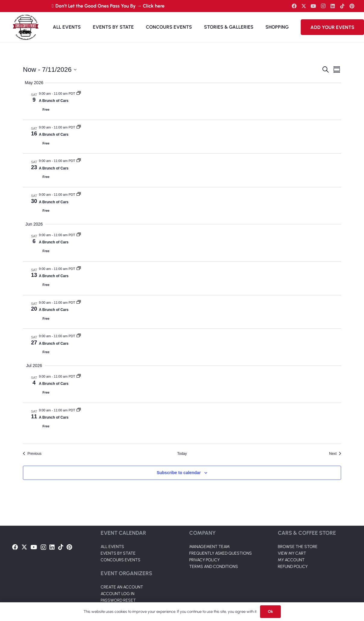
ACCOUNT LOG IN (118, 594)
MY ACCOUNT (291, 560)
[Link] (26, 27)
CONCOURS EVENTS (121, 560)
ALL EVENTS (112, 547)
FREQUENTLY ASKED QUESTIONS (221, 553)
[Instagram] (323, 6)
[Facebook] (294, 6)
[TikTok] (342, 6)
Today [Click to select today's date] (182, 454)
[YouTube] (313, 6)
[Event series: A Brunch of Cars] (79, 93)
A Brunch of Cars (54, 101)
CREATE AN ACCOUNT (122, 587)
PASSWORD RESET (118, 600)
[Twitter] (304, 6)
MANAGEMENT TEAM (209, 547)
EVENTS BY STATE (118, 553)
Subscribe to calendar (179, 473)
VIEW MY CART (292, 553)
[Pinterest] (352, 6)
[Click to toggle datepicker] (50, 70)
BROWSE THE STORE (298, 547)
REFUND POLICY (293, 567)
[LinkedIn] (333, 6)
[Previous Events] (32, 454)
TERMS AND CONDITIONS (214, 567)
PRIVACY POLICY (204, 560)
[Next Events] (335, 454)
